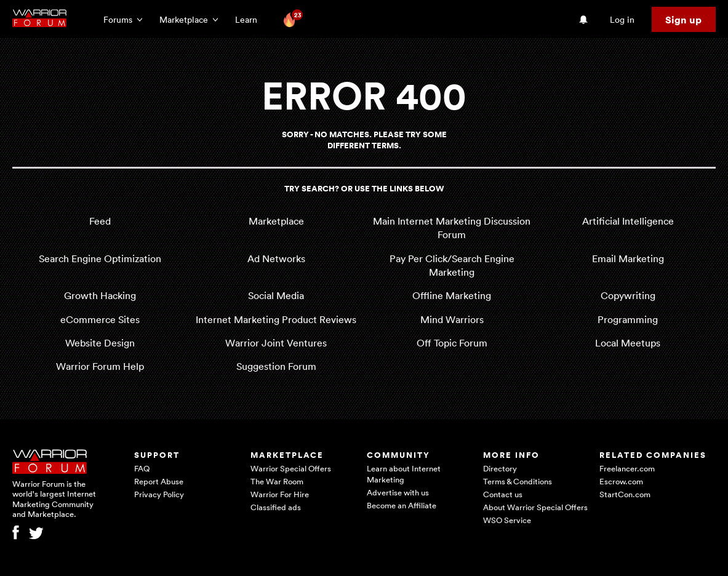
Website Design (100, 343)
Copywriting (628, 295)
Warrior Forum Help (100, 366)
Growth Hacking (100, 295)
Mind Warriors (452, 319)
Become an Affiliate (402, 505)
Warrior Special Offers (291, 468)
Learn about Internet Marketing (404, 474)
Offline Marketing (452, 295)
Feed (100, 221)
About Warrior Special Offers (535, 507)
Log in (622, 19)
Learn (250, 19)
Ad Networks (276, 258)
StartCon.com (625, 494)
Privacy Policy (159, 494)
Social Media (276, 295)
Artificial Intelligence (628, 221)
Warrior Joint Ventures (276, 343)
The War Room (277, 481)
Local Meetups (628, 343)
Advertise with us (398, 492)
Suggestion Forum (276, 366)
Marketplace (276, 221)
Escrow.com (621, 481)
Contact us (503, 494)
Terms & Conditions (518, 481)
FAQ (142, 468)
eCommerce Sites (100, 319)
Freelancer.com (627, 468)
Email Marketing (628, 258)
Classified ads (276, 507)
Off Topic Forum (452, 343)
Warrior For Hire (280, 494)
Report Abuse (159, 481)
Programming (628, 319)
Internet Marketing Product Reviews (276, 319)
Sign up (683, 20)
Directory (500, 468)
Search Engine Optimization (100, 258)
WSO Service (507, 520)
